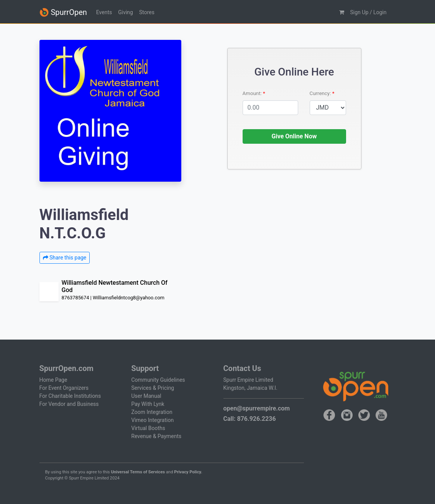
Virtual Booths (148, 428)
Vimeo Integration (153, 420)
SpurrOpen (63, 12)
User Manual (146, 396)
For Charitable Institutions (70, 396)
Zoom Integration (152, 412)
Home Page (53, 380)
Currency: (321, 93)
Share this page (65, 258)
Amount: (253, 93)
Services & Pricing (153, 388)
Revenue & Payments (157, 436)
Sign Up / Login (369, 12)
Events (104, 12)
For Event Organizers (64, 388)
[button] (342, 12)
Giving (126, 12)
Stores (147, 12)
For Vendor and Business (69, 404)
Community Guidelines (158, 380)
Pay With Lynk (148, 404)
